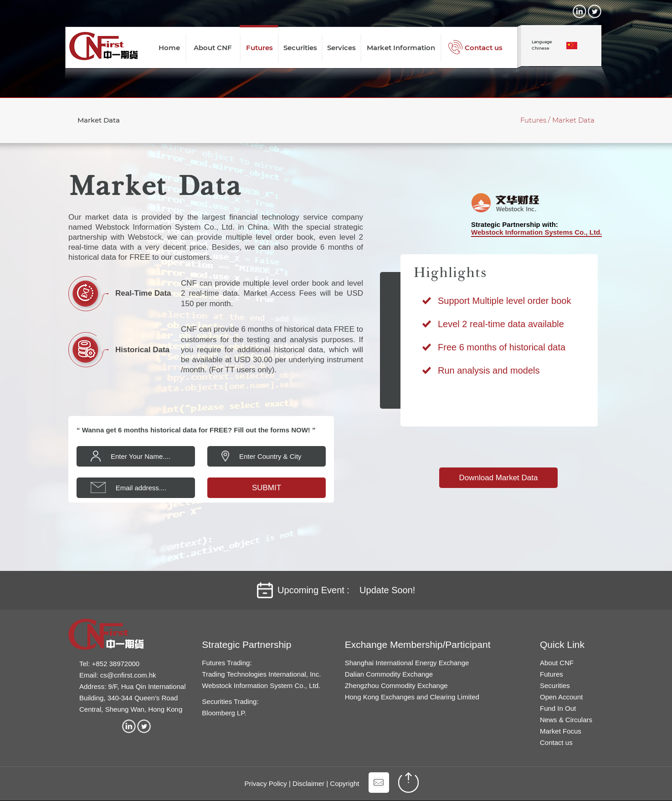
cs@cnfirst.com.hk (128, 675)
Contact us (556, 742)
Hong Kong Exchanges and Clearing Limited (412, 697)
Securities (555, 685)
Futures (551, 674)
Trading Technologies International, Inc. (261, 674)
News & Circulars (566, 720)
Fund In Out (558, 708)
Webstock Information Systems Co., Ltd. (536, 232)
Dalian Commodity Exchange (389, 674)
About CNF (557, 663)
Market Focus (561, 731)
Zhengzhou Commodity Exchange (396, 685)
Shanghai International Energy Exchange (407, 663)
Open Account (561, 697)
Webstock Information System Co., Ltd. (261, 685)
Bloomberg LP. (224, 713)
